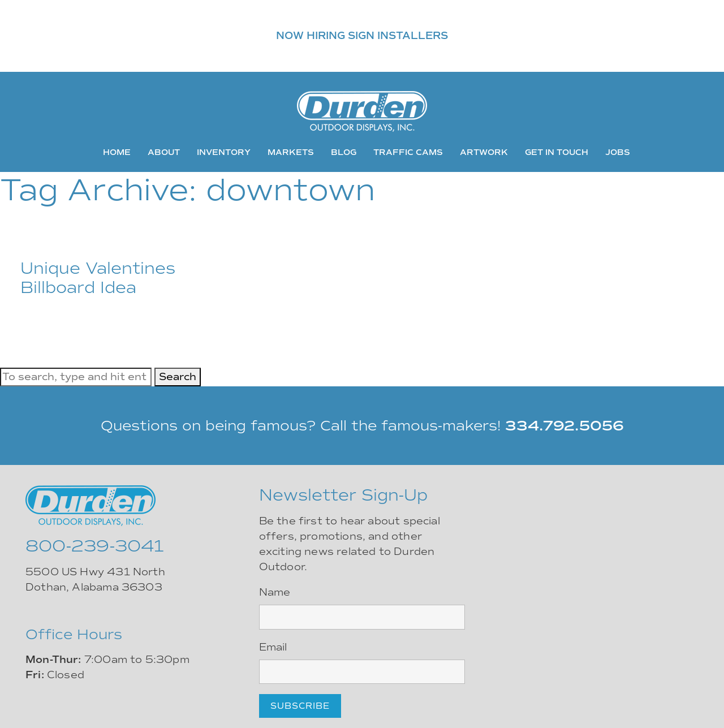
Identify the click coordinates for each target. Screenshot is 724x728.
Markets (291, 152)
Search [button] (178, 377)
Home (117, 152)
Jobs (618, 152)
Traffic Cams (408, 152)
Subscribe (300, 706)
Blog (344, 152)
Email (273, 647)
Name (275, 592)
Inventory (224, 152)
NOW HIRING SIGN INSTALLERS (362, 36)
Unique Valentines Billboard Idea (98, 278)
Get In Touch (557, 152)
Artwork (484, 152)
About (164, 152)
